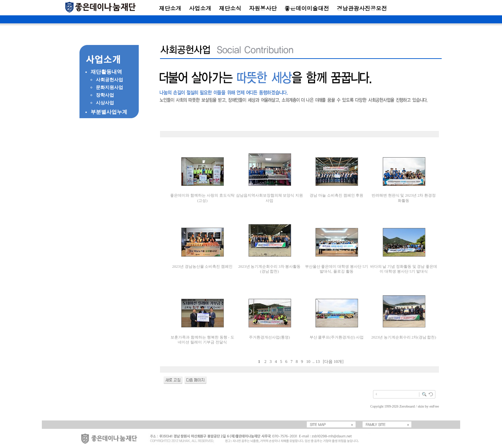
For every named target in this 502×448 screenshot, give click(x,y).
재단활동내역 (106, 72)
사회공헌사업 (109, 80)
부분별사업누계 (109, 112)
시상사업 (105, 103)
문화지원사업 (109, 87)
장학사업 (105, 95)
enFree (434, 406)
